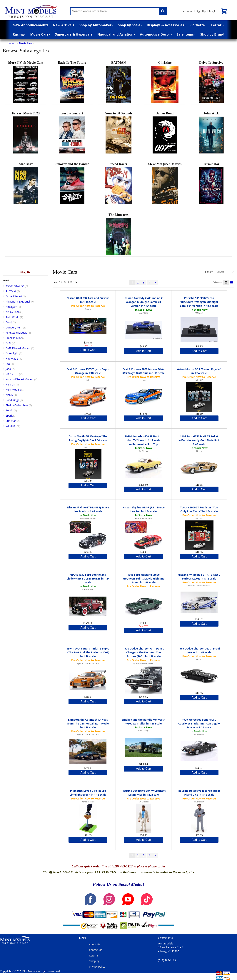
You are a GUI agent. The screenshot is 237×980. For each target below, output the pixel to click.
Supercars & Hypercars (74, 34)
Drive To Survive (211, 82)
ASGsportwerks (15, 286)
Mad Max (26, 183)
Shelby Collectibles (17, 405)
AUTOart (11, 291)
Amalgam (11, 307)
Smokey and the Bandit (72, 183)
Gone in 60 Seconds (118, 132)
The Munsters (118, 234)
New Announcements (30, 25)
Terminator (211, 183)
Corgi (9, 322)
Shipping (94, 961)
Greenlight (12, 353)
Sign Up (201, 11)
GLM (9, 343)
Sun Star (11, 421)
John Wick (211, 132)
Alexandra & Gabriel (18, 302)
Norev (9, 395)
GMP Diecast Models (18, 348)
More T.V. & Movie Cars (26, 82)
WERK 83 (11, 426)
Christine (165, 82)
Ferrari (218, 25)
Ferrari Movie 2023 (26, 132)
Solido (9, 410)
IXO (8, 364)
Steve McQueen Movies (165, 183)
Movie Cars (40, 34)
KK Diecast (12, 374)
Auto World (13, 317)
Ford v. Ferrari (72, 132)
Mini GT (10, 384)
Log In (213, 11)
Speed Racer (118, 183)
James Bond (165, 132)
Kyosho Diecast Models (20, 379)
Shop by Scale (130, 25)
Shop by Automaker (96, 25)
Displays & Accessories (166, 25)
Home (11, 43)
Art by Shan (13, 312)
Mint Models (13, 390)
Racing (19, 34)
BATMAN (118, 82)
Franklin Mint (14, 338)
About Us (95, 944)
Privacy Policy (97, 967)
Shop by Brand (212, 34)
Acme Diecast (14, 296)
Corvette (198, 25)
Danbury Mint (14, 327)
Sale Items (186, 34)
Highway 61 (13, 359)
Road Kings (12, 400)
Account (188, 11)
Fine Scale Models (16, 333)
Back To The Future (72, 82)
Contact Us (96, 950)
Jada (8, 369)
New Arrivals (64, 25)
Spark (9, 416)
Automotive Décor (156, 34)
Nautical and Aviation (116, 34)
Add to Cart (88, 350)
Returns (94, 955)
